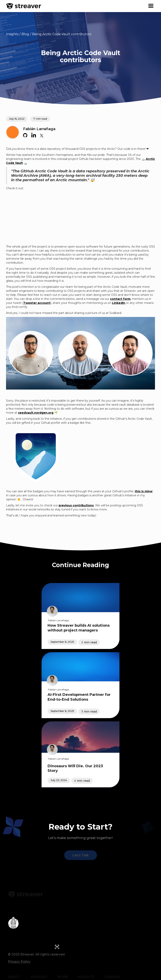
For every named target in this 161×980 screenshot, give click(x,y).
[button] (151, 6)
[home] (24, 6)
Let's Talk (81, 856)
